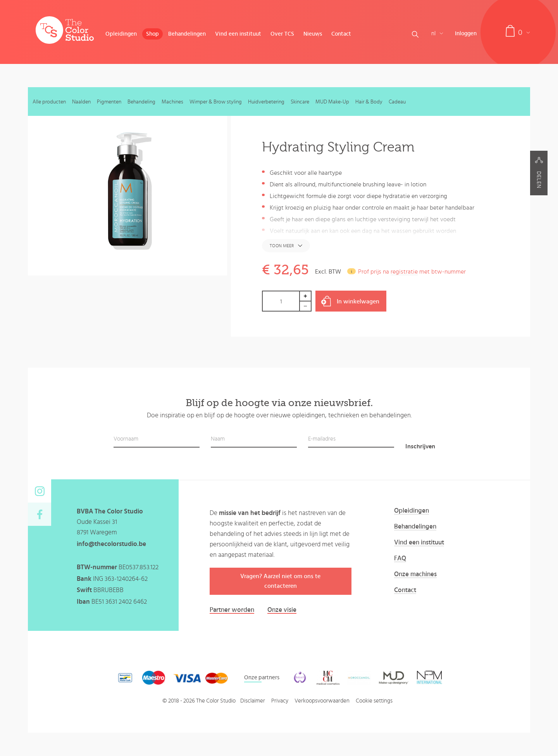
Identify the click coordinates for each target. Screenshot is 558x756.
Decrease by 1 (306, 306)
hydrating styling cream (448, 243)
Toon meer (282, 246)
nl (437, 34)
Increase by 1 (306, 296)
